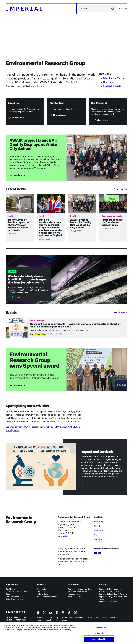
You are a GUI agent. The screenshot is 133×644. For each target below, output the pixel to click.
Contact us (63, 562)
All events (121, 338)
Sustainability (46, 453)
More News (107, 82)
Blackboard (11, 615)
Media (16, 456)
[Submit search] (113, 9)
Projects (98, 566)
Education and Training (112, 78)
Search (79, 9)
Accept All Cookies (99, 639)
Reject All (99, 633)
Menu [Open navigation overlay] (123, 9)
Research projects (110, 86)
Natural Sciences (44, 620)
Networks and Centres (78, 617)
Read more (17, 201)
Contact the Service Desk (17, 617)
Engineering (42, 615)
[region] (66, 633)
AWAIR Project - (32, 453)
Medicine (41, 617)
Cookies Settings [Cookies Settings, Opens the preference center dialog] (99, 627)
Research (99, 556)
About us (98, 547)
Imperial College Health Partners (113, 620)
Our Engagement (14, 453)
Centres (98, 561)
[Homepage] (41, 9)
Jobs (8, 620)
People (97, 552)
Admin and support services (80, 615)
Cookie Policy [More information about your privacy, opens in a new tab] (66, 630)
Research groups (75, 620)
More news (120, 215)
